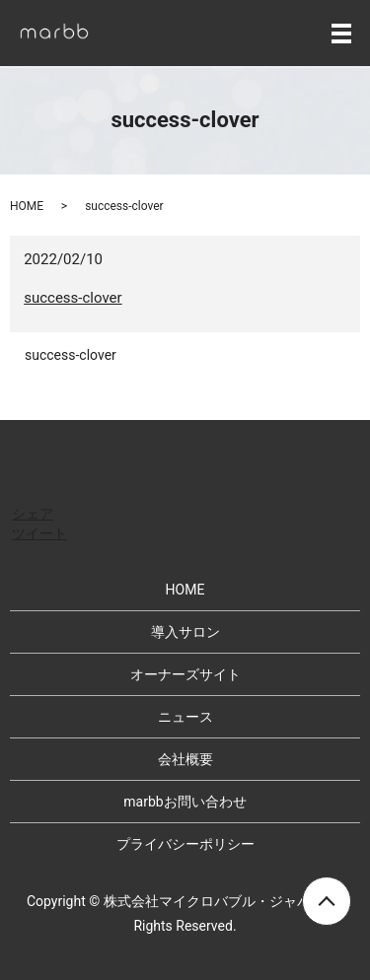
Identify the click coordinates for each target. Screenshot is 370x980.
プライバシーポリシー (185, 844)
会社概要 (185, 759)
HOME (27, 206)
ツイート (39, 533)
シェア (33, 514)
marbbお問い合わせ (185, 802)
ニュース (185, 717)
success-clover (73, 298)
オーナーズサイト (185, 674)
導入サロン (185, 632)
